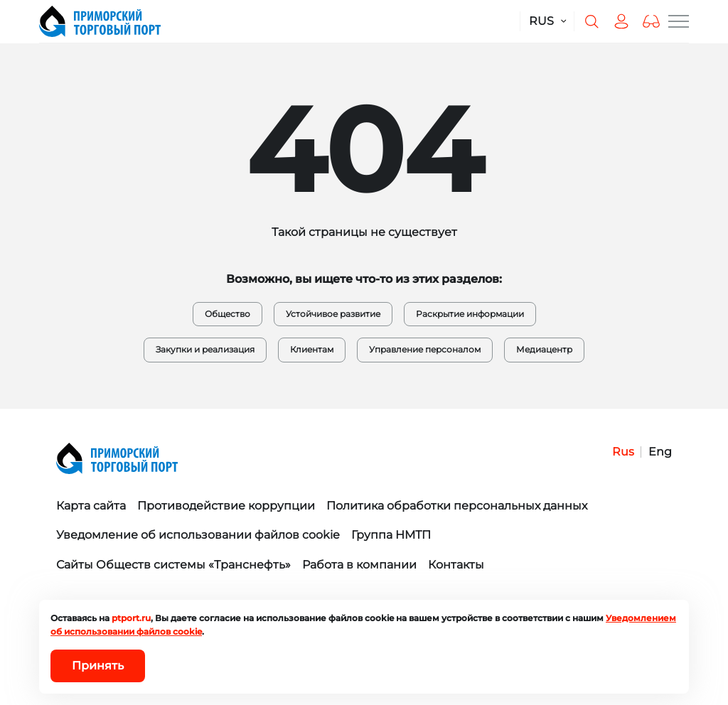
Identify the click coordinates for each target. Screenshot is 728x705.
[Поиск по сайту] (591, 21)
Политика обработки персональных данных (457, 506)
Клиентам (312, 349)
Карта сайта (91, 506)
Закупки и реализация (205, 349)
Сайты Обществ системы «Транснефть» (173, 565)
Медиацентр (544, 349)
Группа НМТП (391, 535)
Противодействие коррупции (226, 506)
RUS (541, 21)
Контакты (456, 565)
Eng (660, 452)
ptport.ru (131, 618)
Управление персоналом (425, 349)
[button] (651, 21)
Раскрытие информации (470, 314)
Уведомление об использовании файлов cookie (198, 535)
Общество (227, 314)
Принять (98, 666)
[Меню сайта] (679, 21)
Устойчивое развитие (333, 314)
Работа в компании (359, 565)
